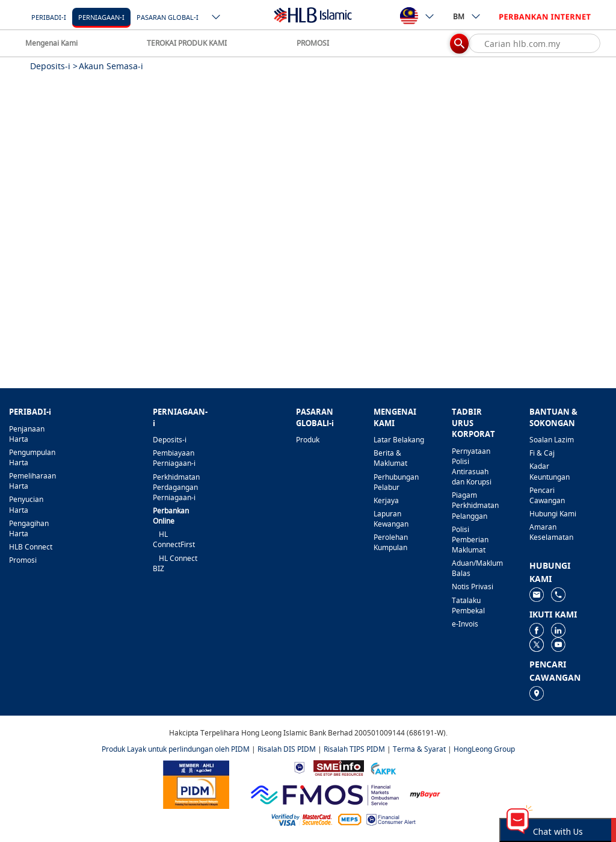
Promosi (23, 560)
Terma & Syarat (419, 749)
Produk (308, 440)
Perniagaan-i (101, 17)
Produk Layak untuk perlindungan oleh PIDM (176, 749)
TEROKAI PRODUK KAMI (187, 43)
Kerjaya (386, 500)
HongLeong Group (484, 749)
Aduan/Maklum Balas (477, 568)
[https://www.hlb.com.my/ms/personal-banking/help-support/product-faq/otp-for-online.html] (302, 819)
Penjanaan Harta (27, 434)
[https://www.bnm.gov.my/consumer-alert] (391, 819)
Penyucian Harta (26, 504)
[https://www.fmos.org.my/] (325, 794)
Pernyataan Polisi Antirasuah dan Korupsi (472, 466)
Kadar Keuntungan (550, 471)
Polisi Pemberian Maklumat (470, 540)
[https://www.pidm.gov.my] (196, 783)
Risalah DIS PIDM (287, 749)
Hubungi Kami (553, 514)
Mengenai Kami (51, 43)
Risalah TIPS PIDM (354, 749)
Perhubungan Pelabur (396, 482)
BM (467, 16)
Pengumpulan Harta (32, 457)
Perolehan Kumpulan (391, 542)
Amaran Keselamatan (551, 532)
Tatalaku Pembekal (468, 605)
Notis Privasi (473, 587)
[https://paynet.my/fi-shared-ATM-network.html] (350, 819)
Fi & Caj (542, 453)
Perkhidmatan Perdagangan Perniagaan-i (176, 487)
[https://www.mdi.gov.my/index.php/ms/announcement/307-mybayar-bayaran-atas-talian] (425, 794)
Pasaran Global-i (168, 17)
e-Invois (465, 624)
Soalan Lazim (552, 440)
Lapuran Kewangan (391, 519)
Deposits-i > (54, 66)
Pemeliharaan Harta (32, 481)
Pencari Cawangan (547, 495)
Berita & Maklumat (390, 458)
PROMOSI (313, 43)
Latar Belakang (399, 440)
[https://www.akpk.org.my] (383, 767)
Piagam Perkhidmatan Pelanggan (475, 505)
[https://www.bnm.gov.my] (299, 767)
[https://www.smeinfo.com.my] (339, 767)
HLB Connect (31, 547)
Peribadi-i (49, 17)
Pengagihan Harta (29, 528)
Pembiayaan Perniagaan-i (174, 458)
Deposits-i (170, 440)
